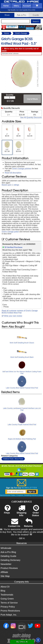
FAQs (7, 511)
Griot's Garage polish (10, 232)
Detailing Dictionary (10, 560)
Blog (3, 591)
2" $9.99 (19, 131)
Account (27, 6)
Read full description (13, 173)
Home (6, 6)
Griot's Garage (21, 33)
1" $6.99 (7, 131)
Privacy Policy (8, 607)
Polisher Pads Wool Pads (13, 459)
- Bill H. (21, 538)
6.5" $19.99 (19, 147)
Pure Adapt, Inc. (9, 615)
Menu (16, 6)
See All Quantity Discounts (31, 118)
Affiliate (4, 572)
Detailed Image (22, 2)
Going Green (7, 599)
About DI (5, 587)
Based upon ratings (10, 185)
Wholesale (6, 548)
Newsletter (6, 564)
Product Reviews (9, 568)
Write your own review (12, 316)
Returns (28, 524)
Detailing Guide (8, 556)
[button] (38, 640)
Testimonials (7, 595)
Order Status (35, 512)
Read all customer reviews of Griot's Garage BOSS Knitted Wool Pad (20, 312)
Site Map (5, 576)
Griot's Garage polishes (22, 169)
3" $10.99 (30, 131)
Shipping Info (22, 512)
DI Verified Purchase (12, 247)
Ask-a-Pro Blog (8, 552)
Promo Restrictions (10, 611)
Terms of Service (9, 603)
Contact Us (14, 524)
